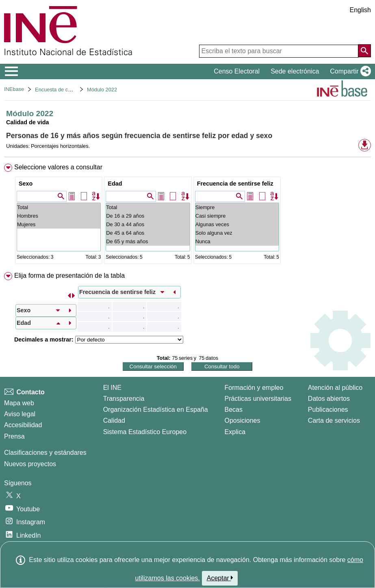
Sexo (26, 184)
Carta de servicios (334, 420)
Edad (115, 184)
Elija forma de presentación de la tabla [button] (69, 276)
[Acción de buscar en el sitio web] (364, 51)
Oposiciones (242, 420)
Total (59, 207)
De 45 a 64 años (148, 233)
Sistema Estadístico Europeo (145, 432)
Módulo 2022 (102, 90)
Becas (233, 410)
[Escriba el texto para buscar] (279, 51)
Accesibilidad (23, 425)
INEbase (14, 89)
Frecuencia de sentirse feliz (235, 184)
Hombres (59, 216)
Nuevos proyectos (30, 464)
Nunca (237, 241)
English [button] (360, 10)
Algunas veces (237, 224)
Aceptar (220, 578)
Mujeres (59, 224)
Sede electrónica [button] (295, 71)
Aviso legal (20, 414)
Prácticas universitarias (258, 399)
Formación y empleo (254, 388)
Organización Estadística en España (156, 410)
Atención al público (335, 388)
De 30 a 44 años (148, 224)
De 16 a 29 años (148, 216)
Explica (235, 432)
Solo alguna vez (237, 233)
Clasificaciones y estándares (45, 453)
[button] (349, 71)
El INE (112, 388)
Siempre (237, 207)
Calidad (114, 420)
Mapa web (19, 403)
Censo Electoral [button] (237, 71)
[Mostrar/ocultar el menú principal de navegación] (12, 71)
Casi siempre (237, 216)
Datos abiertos (329, 399)
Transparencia (124, 399)
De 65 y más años (148, 241)
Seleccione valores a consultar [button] (58, 167)
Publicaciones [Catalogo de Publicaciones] (328, 410)
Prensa (14, 436)
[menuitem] (187, 215)
